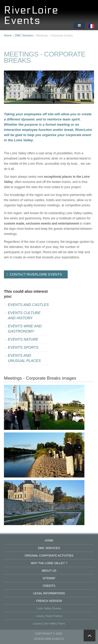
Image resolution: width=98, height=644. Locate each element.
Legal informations (49, 593)
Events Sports (23, 347)
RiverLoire (31, 10)
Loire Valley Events (49, 608)
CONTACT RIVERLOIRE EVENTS (36, 274)
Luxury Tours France (49, 616)
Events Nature (23, 339)
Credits (49, 586)
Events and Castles (28, 305)
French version (49, 601)
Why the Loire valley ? (49, 563)
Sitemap (49, 578)
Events (22, 21)
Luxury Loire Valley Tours (49, 623)
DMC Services (24, 35)
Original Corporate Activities (49, 556)
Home (8, 35)
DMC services (49, 548)
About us (49, 571)
